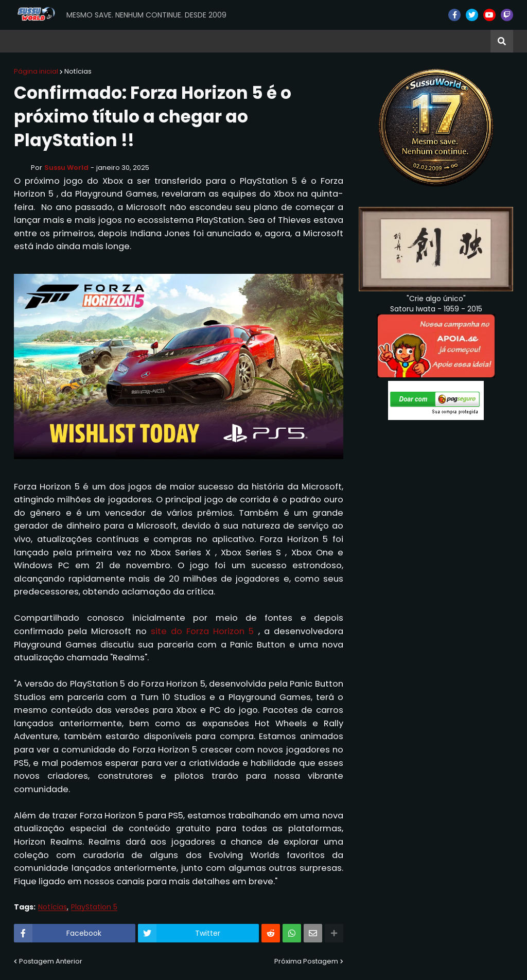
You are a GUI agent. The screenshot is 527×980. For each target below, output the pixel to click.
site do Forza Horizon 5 (203, 631)
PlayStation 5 (94, 907)
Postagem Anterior (51, 961)
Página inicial (36, 71)
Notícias (78, 71)
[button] (502, 41)
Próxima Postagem (306, 961)
